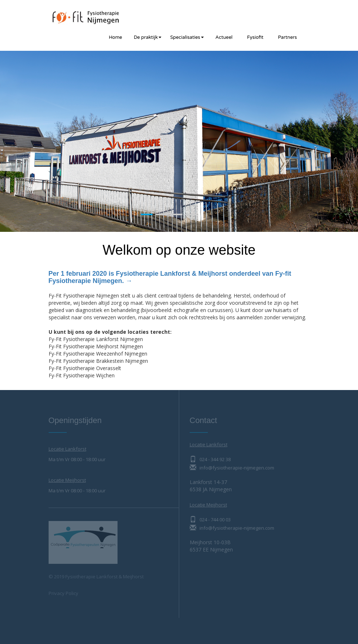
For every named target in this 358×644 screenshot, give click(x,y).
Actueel (224, 37)
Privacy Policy (63, 593)
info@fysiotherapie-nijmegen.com (232, 468)
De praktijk (148, 37)
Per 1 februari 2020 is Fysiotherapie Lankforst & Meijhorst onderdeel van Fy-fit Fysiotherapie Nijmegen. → (170, 277)
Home (116, 37)
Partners (287, 37)
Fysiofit (255, 37)
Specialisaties (187, 37)
